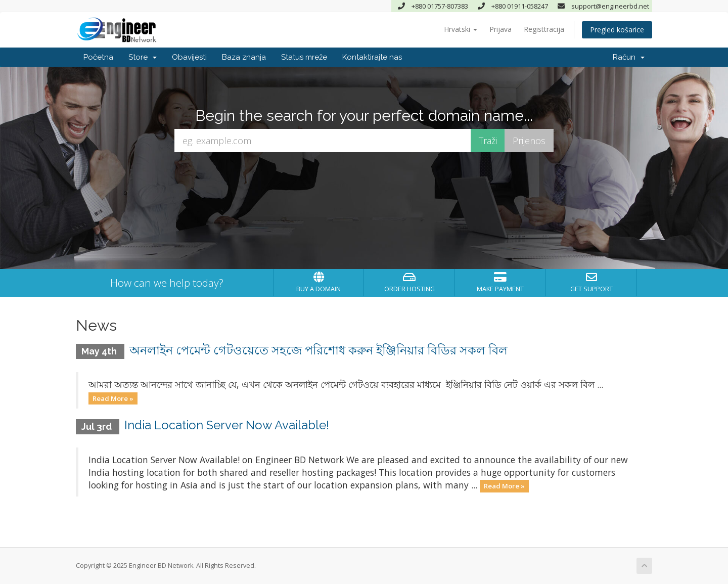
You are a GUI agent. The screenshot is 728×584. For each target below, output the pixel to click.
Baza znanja (244, 57)
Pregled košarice (617, 30)
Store (143, 57)
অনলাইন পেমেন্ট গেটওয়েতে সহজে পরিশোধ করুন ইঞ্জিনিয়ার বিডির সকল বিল (318, 350)
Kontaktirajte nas (372, 57)
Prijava (500, 29)
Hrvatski (461, 29)
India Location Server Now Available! (227, 425)
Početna (98, 57)
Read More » (113, 398)
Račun (629, 57)
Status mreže (304, 57)
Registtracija (544, 29)
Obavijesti (189, 57)
